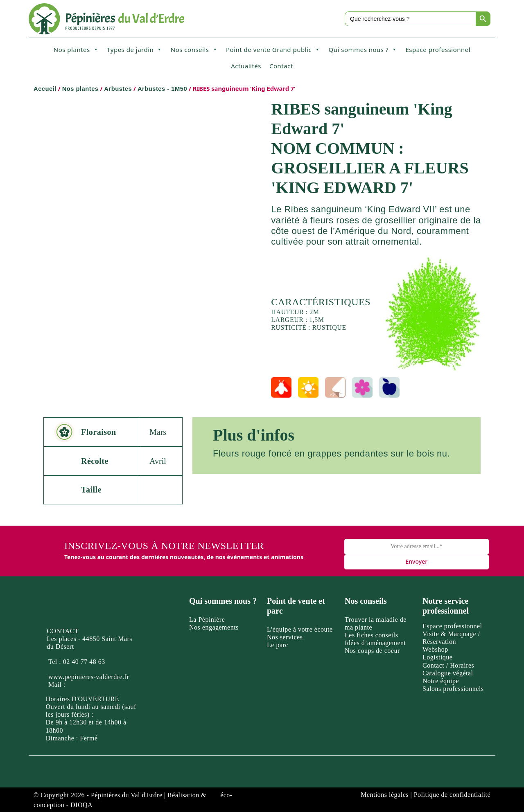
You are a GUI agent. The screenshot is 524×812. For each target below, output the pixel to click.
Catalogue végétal (448, 673)
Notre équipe (441, 681)
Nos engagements (214, 627)
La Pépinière (207, 620)
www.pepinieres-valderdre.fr (89, 677)
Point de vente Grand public (273, 49)
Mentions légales (385, 795)
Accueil (45, 89)
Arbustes (118, 89)
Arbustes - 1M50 (162, 89)
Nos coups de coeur (372, 651)
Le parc (278, 645)
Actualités (246, 66)
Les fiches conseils (371, 635)
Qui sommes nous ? (363, 49)
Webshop (435, 649)
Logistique (437, 657)
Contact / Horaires (448, 665)
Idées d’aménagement (375, 643)
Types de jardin (135, 49)
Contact (281, 66)
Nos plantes (76, 49)
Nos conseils (194, 49)
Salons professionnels (453, 689)
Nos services (285, 637)
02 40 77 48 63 (84, 662)
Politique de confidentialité (452, 795)
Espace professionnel (438, 49)
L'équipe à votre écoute (300, 629)
